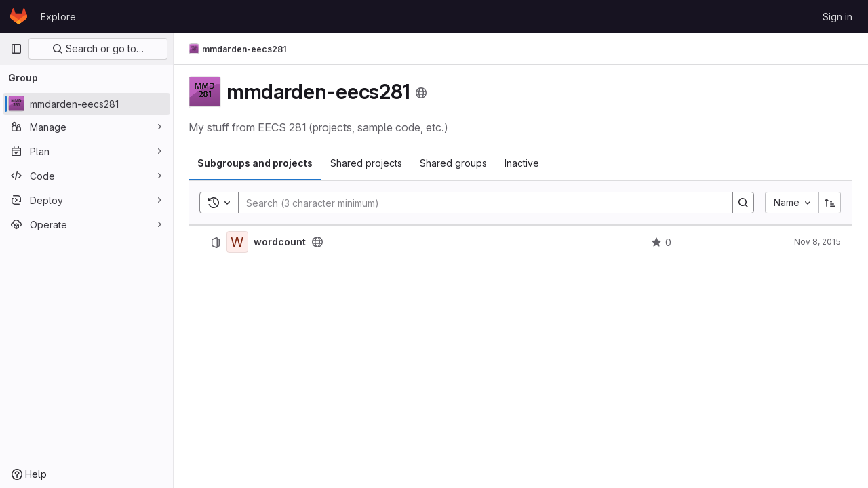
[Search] (479, 203)
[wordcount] (239, 242)
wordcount (281, 242)
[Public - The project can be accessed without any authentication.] (319, 242)
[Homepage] (19, 16)
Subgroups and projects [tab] (256, 163)
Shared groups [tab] (455, 163)
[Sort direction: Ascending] (830, 203)
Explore (58, 17)
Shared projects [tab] (368, 163)
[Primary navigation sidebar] (16, 49)
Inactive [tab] (523, 163)
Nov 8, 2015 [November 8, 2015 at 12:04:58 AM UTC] (817, 242)
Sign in (837, 17)
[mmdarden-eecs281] (86, 104)
